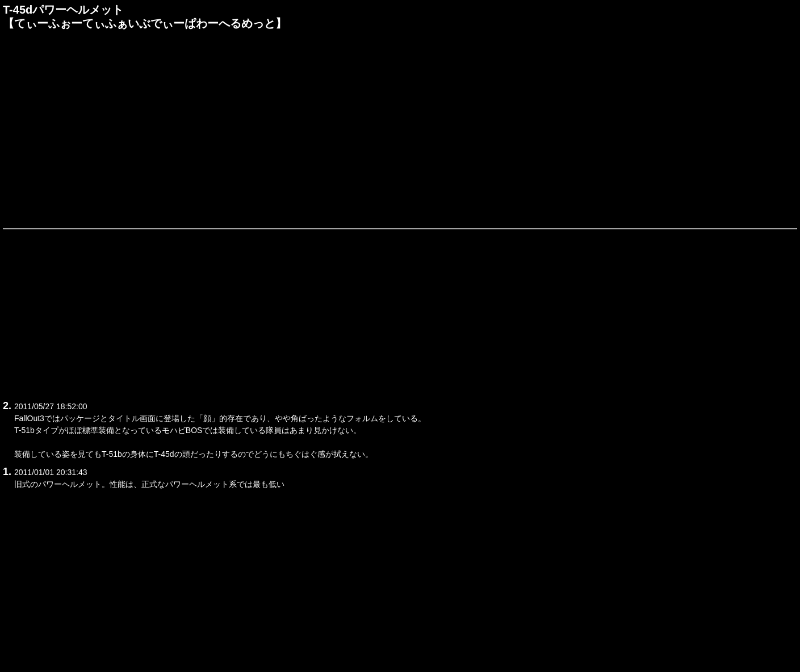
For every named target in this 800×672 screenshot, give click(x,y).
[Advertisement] (400, 127)
